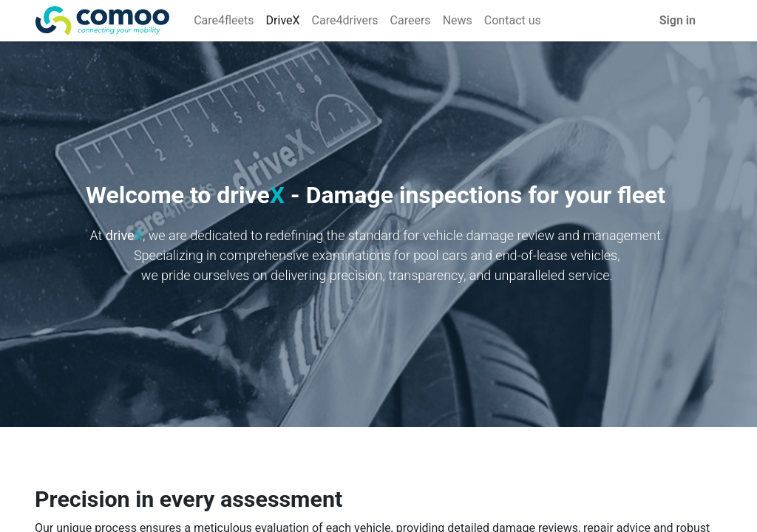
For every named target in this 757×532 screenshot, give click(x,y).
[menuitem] (224, 21)
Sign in (678, 20)
